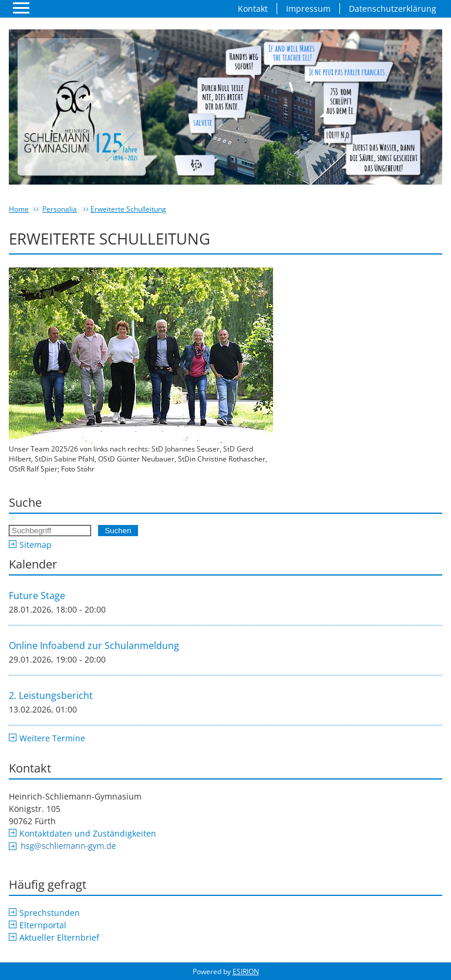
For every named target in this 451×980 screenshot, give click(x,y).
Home (19, 209)
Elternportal (43, 925)
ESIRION (246, 971)
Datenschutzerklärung (393, 9)
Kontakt (253, 9)
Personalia (60, 209)
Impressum (308, 9)
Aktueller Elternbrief (59, 937)
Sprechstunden (50, 913)
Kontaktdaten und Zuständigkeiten (88, 833)
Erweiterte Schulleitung (128, 209)
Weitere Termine (52, 738)
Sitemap (36, 545)
